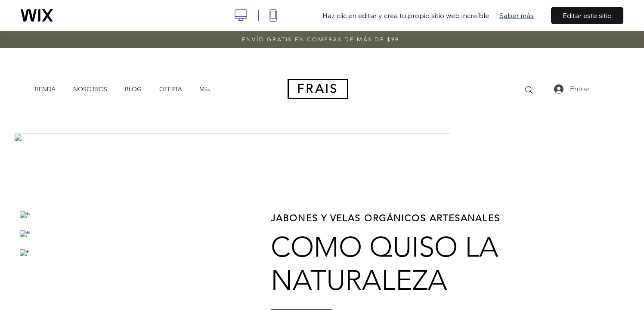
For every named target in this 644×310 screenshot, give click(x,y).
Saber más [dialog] (517, 15)
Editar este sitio (587, 15)
